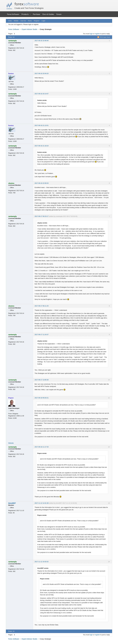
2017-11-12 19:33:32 (42, 562)
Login (43, 21)
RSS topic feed (105, 37)
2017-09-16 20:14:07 (42, 94)
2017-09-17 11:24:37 (42, 335)
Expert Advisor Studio (30, 29)
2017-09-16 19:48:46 (42, 41)
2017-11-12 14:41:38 (42, 503)
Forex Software (13, 14)
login (91, 34)
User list (23, 21)
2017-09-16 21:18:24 (42, 146)
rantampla (12, 41)
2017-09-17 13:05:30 (42, 380)
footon (11, 73)
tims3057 (12, 503)
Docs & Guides (48, 14)
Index (10, 21)
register (97, 34)
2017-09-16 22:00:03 (42, 183)
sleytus (11, 183)
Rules (30, 21)
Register (37, 21)
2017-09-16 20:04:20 (42, 73)
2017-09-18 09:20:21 (42, 398)
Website (11, 443)
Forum (59, 14)
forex (27, 4)
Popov (11, 398)
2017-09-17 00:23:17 (42, 216)
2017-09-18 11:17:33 (42, 447)
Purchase (36, 14)
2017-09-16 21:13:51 (42, 125)
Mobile (16, 21)
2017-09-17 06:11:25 (42, 306)
